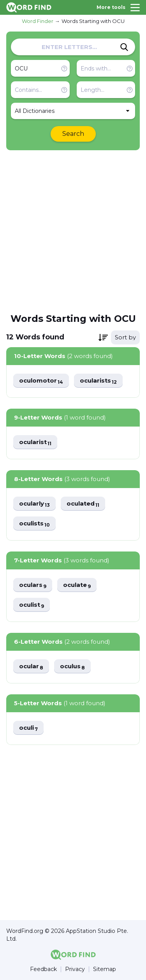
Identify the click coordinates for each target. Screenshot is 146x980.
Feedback (43, 969)
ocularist (35, 442)
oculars (33, 585)
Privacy (75, 969)
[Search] (124, 47)
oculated (83, 504)
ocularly (34, 504)
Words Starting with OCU (93, 21)
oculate (77, 585)
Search (73, 134)
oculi (28, 728)
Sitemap (105, 969)
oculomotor (41, 381)
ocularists (98, 381)
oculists (34, 524)
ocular (31, 667)
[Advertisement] (73, 231)
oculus (72, 667)
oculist (32, 605)
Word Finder (38, 21)
